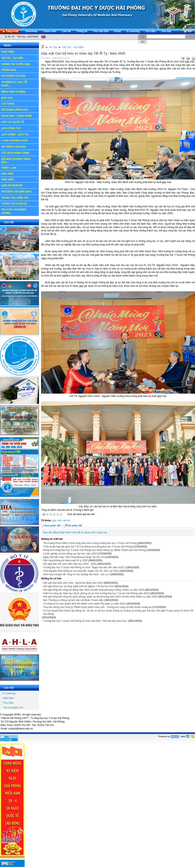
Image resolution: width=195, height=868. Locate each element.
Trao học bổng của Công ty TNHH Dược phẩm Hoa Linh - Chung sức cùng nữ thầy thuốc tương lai (97, 607)
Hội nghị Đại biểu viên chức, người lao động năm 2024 (73, 583)
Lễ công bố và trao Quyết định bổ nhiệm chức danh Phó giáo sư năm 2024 (84, 604)
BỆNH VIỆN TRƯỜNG (20, 92)
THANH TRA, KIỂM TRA (15, 198)
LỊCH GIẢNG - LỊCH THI (20, 134)
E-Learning (9, 693)
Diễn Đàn (8, 698)
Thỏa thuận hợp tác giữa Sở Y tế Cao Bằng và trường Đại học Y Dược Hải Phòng (88, 547)
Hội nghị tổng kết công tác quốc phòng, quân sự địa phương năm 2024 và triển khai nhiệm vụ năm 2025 (100, 597)
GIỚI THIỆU (20, 52)
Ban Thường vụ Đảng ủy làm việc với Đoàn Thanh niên (73, 600)
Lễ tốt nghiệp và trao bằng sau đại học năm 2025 (70, 554)
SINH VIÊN (20, 180)
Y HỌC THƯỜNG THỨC (15, 141)
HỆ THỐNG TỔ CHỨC (20, 76)
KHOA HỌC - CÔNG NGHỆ (20, 116)
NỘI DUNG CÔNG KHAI (15, 110)
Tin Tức (53, 47)
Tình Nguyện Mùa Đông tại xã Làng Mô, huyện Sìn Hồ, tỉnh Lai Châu (81, 571)
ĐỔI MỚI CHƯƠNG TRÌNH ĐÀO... (16, 161)
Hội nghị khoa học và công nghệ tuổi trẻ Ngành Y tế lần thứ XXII (78, 586)
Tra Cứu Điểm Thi (13, 708)
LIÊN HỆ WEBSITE (12, 185)
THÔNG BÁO (20, 70)
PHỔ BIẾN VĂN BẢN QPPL (17, 192)
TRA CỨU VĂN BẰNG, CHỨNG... (20, 211)
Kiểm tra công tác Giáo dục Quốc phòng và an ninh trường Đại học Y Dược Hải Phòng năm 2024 (96, 593)
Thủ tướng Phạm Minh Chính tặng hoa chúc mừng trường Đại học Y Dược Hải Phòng (90, 543)
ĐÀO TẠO (20, 98)
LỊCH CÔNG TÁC (20, 128)
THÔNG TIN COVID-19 (14, 204)
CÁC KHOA (20, 104)
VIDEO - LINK (20, 168)
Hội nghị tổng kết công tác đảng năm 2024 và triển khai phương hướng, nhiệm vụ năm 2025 (94, 590)
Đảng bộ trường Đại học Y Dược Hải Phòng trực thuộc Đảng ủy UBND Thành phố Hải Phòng (94, 550)
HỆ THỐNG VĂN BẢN (20, 147)
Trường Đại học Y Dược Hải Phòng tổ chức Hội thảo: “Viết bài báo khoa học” (85, 621)
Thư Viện (8, 703)
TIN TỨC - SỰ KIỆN (20, 58)
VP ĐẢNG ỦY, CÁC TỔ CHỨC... (20, 84)
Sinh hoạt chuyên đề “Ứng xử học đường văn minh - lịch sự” (76, 574)
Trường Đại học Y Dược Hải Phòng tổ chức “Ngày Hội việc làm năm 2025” (84, 567)
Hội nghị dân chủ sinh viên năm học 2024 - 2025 (70, 564)
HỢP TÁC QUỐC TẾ (20, 122)
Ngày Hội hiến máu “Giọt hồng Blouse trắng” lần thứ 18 (73, 557)
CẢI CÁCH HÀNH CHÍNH (15, 153)
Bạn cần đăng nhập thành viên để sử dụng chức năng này (75, 532)
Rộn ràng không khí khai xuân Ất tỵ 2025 (65, 560)
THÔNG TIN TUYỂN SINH (20, 64)
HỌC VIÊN (20, 174)
